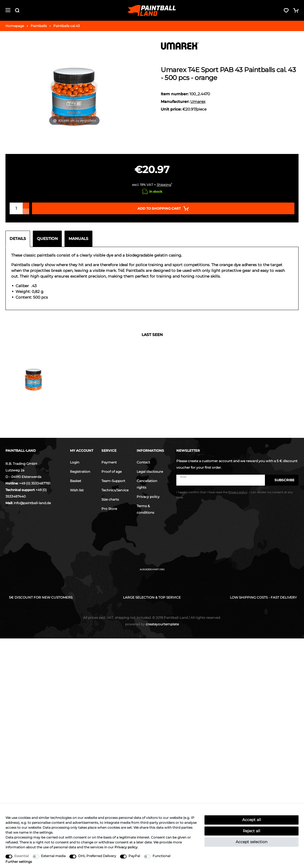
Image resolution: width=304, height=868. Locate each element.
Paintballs (39, 26)
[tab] (19, 239)
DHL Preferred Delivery (97, 856)
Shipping (164, 185)
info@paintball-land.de (32, 503)
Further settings (19, 862)
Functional (161, 856)
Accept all (252, 820)
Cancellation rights (147, 484)
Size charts (110, 499)
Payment (109, 462)
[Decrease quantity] (26, 211)
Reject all (252, 831)
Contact (143, 462)
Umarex (198, 102)
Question (47, 239)
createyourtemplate (152, 624)
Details (18, 239)
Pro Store (109, 509)
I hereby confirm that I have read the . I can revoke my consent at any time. (234, 495)
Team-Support (113, 481)
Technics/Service (115, 490)
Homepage (15, 26)
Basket (76, 481)
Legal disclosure (150, 472)
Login (75, 462)
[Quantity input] (16, 208)
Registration (80, 472)
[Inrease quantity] (26, 206)
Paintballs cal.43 (67, 26)
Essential (21, 856)
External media (53, 856)
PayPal (134, 856)
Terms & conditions (145, 509)
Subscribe (282, 480)
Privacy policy (148, 497)
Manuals (78, 239)
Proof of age (112, 472)
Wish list (77, 490)
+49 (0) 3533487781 (35, 483)
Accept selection (252, 842)
